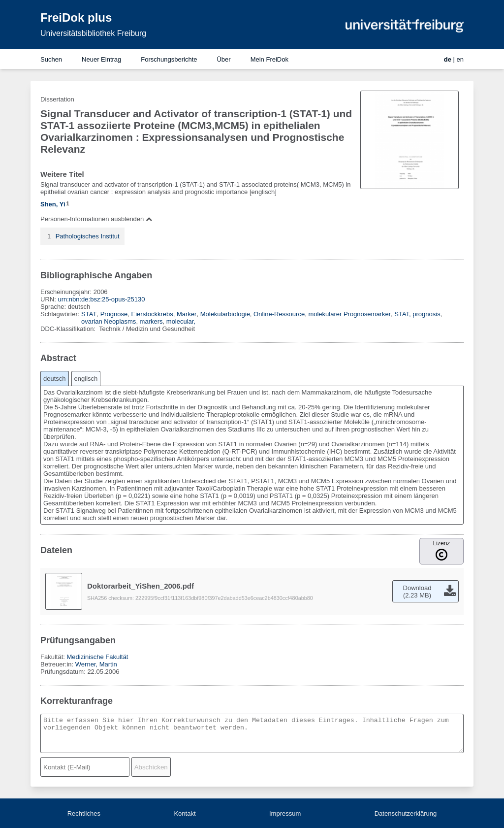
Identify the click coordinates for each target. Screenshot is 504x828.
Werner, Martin (96, 664)
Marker (187, 314)
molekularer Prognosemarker (349, 314)
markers (151, 321)
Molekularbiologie (225, 314)
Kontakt (185, 813)
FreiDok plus (76, 17)
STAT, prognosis (417, 314)
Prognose (114, 314)
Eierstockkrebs (152, 314)
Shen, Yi (53, 204)
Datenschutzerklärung (406, 813)
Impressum (285, 813)
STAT (89, 314)
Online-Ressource (279, 314)
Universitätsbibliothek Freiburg (93, 33)
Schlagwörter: (61, 314)
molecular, (181, 321)
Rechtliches (84, 813)
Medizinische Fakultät (97, 657)
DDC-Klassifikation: (69, 329)
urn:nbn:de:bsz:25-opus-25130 (101, 299)
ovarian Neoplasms (109, 321)
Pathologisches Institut (88, 236)
